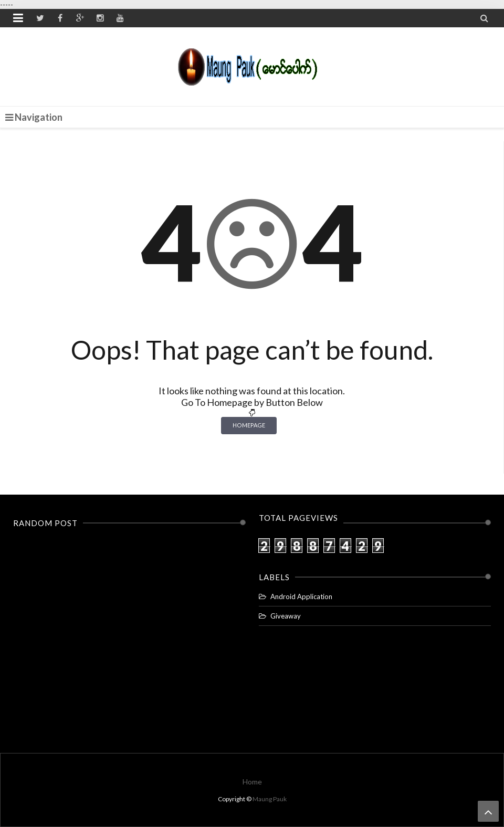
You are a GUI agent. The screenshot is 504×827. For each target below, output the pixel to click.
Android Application (301, 596)
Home (252, 782)
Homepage (249, 425)
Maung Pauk (270, 799)
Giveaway (286, 616)
